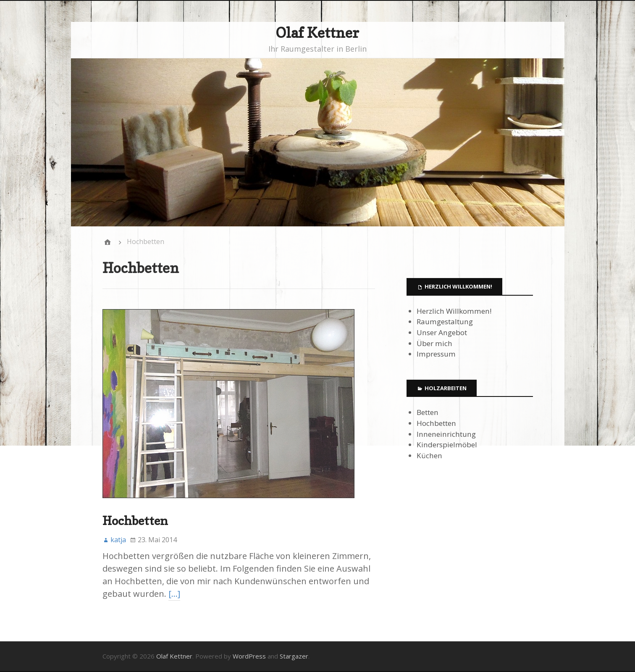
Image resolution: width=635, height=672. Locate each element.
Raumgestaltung (445, 322)
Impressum (436, 354)
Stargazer (294, 656)
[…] (174, 594)
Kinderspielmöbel (447, 445)
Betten (428, 412)
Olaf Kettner (317, 33)
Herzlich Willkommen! (454, 311)
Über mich (434, 343)
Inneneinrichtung (446, 434)
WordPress (249, 656)
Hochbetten (135, 521)
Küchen (429, 455)
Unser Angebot (442, 332)
